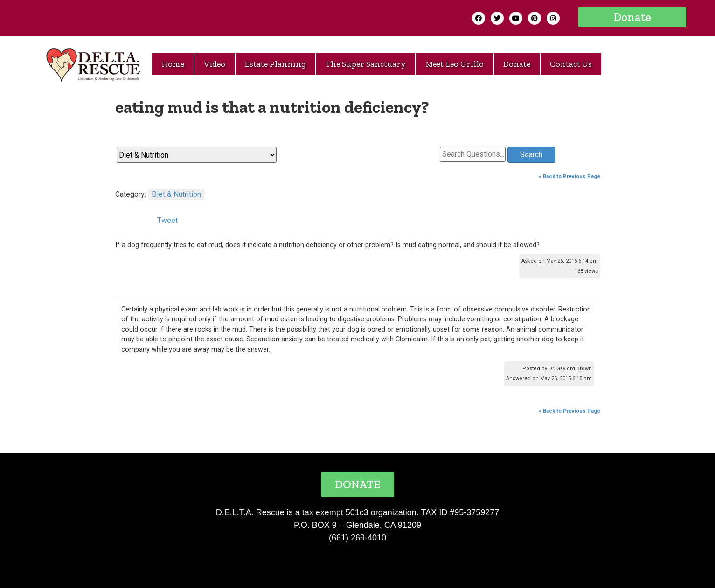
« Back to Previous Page (569, 176)
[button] (632, 17)
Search (531, 155)
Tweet (167, 220)
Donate (517, 64)
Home (173, 64)
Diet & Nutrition (176, 194)
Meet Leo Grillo (455, 64)
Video (215, 64)
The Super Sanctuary (366, 64)
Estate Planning (275, 64)
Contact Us (571, 64)
